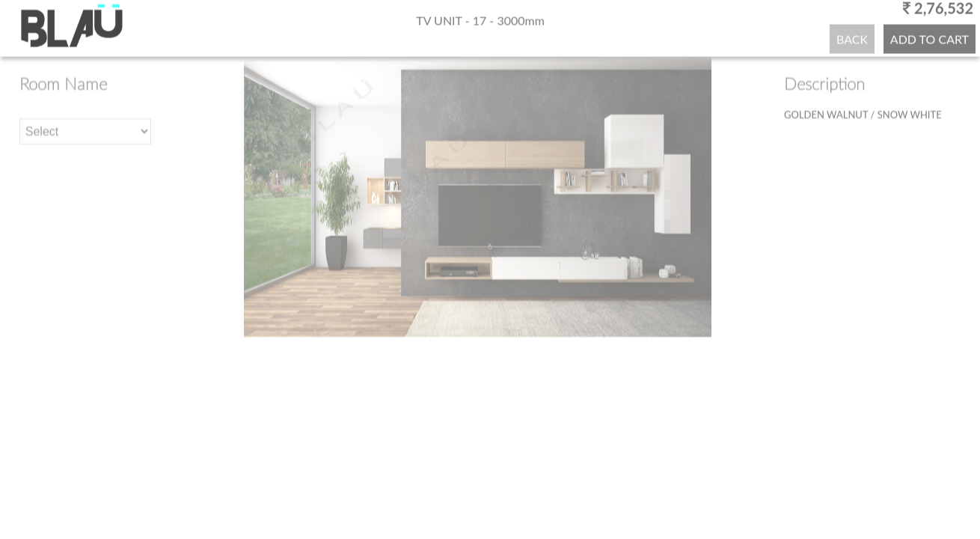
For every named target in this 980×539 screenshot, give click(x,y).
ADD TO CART (930, 39)
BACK (852, 39)
